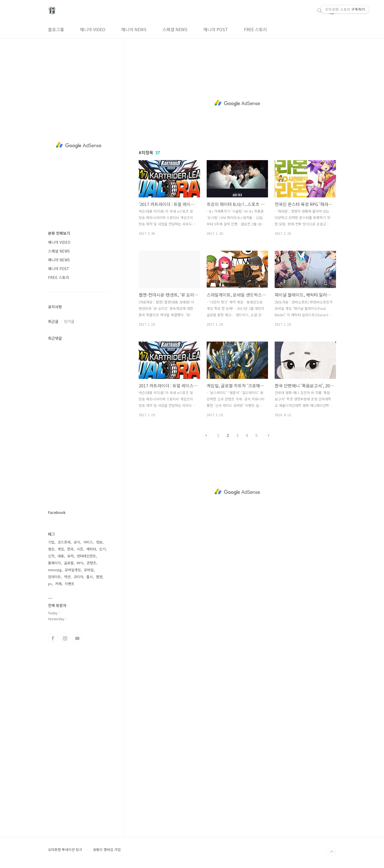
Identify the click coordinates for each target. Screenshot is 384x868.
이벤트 (70, 584)
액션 (67, 577)
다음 (268, 435)
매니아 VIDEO (93, 29)
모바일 (89, 570)
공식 (77, 542)
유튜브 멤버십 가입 (107, 850)
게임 (61, 549)
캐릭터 (91, 549)
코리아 (78, 577)
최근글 (53, 321)
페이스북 (53, 638)
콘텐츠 (91, 563)
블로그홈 (56, 29)
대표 (61, 556)
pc (50, 584)
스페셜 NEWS (175, 29)
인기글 (69, 321)
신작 (51, 556)
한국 (70, 549)
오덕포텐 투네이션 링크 (65, 850)
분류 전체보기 (59, 233)
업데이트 (54, 577)
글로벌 (69, 563)
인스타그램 (65, 638)
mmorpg (55, 570)
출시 (90, 577)
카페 (58, 584)
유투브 (77, 638)
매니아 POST (216, 29)
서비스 (88, 542)
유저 (70, 556)
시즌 (80, 549)
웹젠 (99, 577)
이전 (206, 435)
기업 (51, 542)
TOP (332, 852)
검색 (319, 11)
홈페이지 (54, 563)
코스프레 (64, 542)
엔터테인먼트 (86, 556)
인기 (102, 549)
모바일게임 (73, 570)
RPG (80, 563)
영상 (51, 549)
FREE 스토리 (255, 29)
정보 (99, 542)
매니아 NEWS (134, 29)
